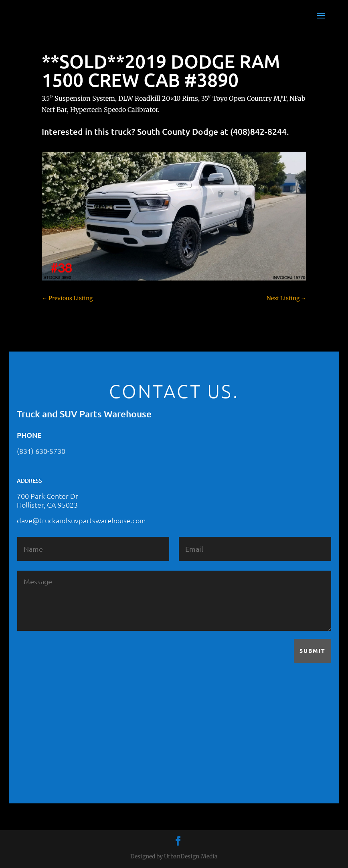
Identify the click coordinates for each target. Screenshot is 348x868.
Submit (313, 650)
